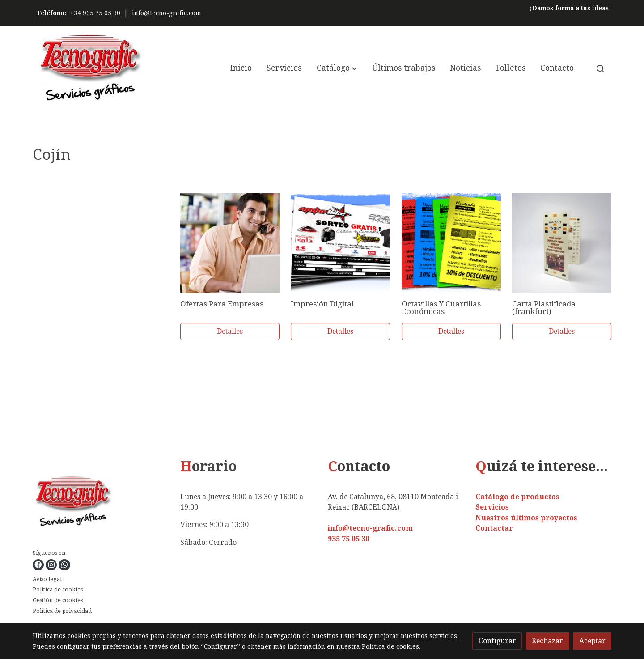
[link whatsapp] (64, 565)
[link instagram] (51, 565)
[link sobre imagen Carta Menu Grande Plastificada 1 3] (562, 243)
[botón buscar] (600, 68)
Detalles (230, 331)
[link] (90, 68)
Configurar (497, 641)
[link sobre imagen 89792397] (230, 243)
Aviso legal (47, 579)
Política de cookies (58, 589)
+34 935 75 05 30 (95, 13)
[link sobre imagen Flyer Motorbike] (340, 243)
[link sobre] (101, 504)
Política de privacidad (62, 611)
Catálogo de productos (517, 497)
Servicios (492, 507)
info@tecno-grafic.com (167, 13)
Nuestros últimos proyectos (526, 518)
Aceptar (592, 641)
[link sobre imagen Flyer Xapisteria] (451, 243)
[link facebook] (38, 565)
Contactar (494, 528)
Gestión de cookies (58, 600)
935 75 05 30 (349, 539)
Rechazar (547, 641)
